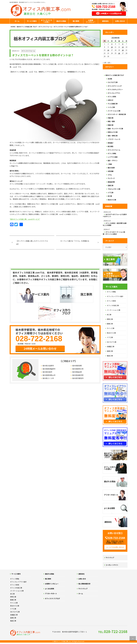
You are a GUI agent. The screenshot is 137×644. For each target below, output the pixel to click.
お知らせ (110, 100)
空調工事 (110, 185)
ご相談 (110, 164)
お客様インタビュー (91, 21)
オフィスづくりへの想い (47, 21)
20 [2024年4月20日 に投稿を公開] (123, 50)
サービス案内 (32, 21)
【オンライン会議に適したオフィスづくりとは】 (32, 242)
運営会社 (105, 21)
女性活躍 (110, 171)
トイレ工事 (111, 107)
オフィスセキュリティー (115, 89)
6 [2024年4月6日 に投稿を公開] (123, 44)
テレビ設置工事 (113, 104)
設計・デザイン (113, 160)
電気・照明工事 (113, 136)
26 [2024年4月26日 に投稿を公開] (119, 53)
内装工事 (110, 118)
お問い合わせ (120, 21)
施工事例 (76, 21)
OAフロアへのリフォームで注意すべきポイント (115, 215)
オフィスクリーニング (115, 86)
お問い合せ (82, 579)
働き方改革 (111, 168)
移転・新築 (111, 121)
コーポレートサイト (112, 565)
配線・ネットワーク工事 (115, 129)
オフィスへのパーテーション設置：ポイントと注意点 (114, 233)
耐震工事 (110, 125)
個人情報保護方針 (84, 584)
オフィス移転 (112, 153)
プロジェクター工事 (114, 189)
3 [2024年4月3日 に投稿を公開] (112, 44)
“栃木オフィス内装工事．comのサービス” (25, 219)
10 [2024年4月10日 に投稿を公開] (112, 47)
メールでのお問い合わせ (115, 547)
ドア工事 (110, 193)
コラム (110, 175)
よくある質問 (50, 589)
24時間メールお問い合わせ (40, 331)
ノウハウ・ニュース (114, 139)
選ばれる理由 (61, 21)
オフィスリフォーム (28, 51)
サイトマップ (110, 558)
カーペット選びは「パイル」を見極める (75, 241)
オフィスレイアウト (114, 93)
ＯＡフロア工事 (113, 82)
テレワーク (111, 178)
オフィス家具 (112, 97)
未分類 (110, 79)
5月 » (109, 63)
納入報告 (110, 146)
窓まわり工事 (112, 200)
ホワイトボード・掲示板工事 (117, 114)
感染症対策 (111, 182)
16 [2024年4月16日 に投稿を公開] (108, 50)
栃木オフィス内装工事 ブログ (27, 27)
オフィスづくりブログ (53, 598)
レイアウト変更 (113, 157)
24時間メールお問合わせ (111, 13)
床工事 (110, 196)
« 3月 (105, 63)
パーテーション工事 (114, 111)
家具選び (110, 143)
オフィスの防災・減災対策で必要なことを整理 (115, 224)
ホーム (17, 21)
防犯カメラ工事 (113, 132)
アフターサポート (51, 594)
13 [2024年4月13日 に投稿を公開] (123, 47)
